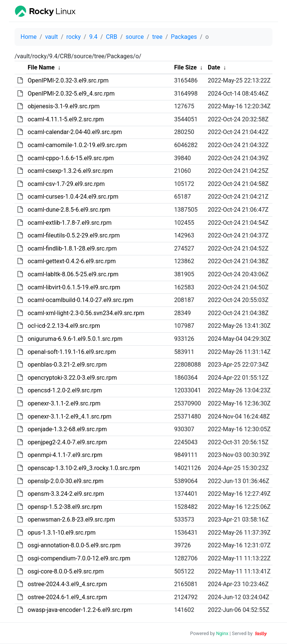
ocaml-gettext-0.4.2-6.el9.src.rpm (72, 261)
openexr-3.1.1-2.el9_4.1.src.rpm (70, 416)
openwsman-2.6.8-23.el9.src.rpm (71, 519)
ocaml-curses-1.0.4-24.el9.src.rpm (73, 197)
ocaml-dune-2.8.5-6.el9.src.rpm (69, 210)
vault (52, 37)
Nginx (222, 633)
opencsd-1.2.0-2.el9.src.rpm (65, 390)
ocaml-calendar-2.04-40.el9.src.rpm (75, 132)
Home (29, 37)
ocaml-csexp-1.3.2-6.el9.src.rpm (70, 171)
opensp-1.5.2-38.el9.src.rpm (65, 507)
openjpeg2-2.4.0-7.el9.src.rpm (67, 442)
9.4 (93, 37)
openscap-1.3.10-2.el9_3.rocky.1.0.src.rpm (84, 468)
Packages (184, 37)
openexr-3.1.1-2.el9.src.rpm (64, 403)
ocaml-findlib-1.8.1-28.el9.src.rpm (72, 248)
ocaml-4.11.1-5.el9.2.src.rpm (66, 119)
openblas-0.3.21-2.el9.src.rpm (67, 365)
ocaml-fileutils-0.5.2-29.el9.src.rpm (74, 235)
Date (214, 67)
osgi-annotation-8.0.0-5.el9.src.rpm (74, 545)
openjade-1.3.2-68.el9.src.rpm (67, 429)
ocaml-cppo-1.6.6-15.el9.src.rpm (71, 158)
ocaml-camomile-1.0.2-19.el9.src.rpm (77, 145)
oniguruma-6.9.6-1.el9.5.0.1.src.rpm (75, 339)
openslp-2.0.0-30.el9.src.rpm (66, 481)
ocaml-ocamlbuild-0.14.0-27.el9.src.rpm (81, 300)
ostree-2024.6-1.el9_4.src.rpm (67, 597)
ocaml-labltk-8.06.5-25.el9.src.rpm (73, 274)
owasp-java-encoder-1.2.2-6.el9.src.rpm (80, 610)
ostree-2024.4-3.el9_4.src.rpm (67, 584)
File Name (41, 67)
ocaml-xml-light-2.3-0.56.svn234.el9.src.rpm (86, 313)
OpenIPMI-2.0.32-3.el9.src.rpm (68, 80)
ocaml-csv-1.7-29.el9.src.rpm (66, 184)
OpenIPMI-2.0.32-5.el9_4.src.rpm (71, 94)
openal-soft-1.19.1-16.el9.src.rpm (72, 352)
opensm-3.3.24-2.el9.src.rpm (66, 494)
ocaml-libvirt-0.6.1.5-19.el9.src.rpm (74, 287)
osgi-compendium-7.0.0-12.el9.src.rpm (79, 558)
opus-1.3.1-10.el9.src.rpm (62, 533)
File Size (186, 67)
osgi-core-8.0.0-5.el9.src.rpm (66, 571)
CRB (111, 37)
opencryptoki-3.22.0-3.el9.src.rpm (72, 378)
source (135, 37)
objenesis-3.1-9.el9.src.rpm (64, 106)
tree (157, 37)
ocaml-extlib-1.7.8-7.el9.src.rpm (70, 223)
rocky (74, 37)
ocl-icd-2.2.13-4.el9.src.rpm (64, 326)
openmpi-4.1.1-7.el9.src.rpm (65, 455)
